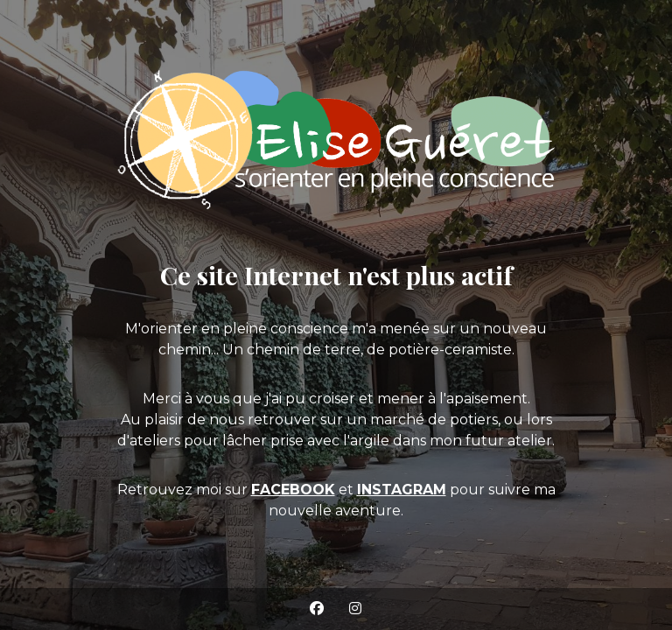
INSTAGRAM (402, 490)
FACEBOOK (293, 490)
